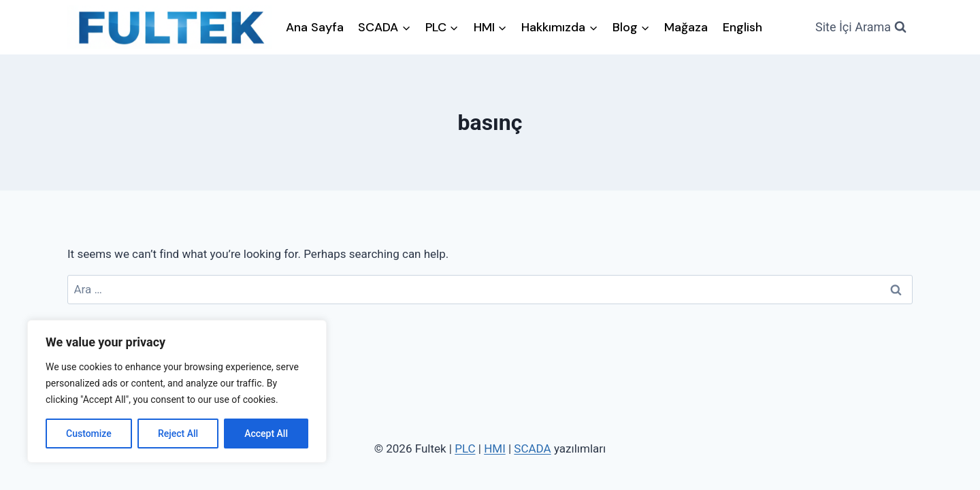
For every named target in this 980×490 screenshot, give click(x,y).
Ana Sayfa (315, 27)
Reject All (178, 434)
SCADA (532, 448)
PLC (465, 448)
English (742, 27)
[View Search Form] (861, 28)
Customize (89, 434)
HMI (495, 448)
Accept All (266, 434)
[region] (177, 391)
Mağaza (686, 27)
